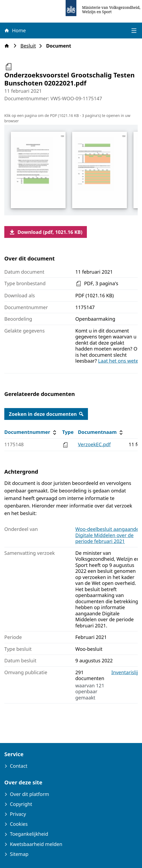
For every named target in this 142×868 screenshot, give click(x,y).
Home (15, 30)
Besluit (30, 46)
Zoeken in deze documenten (46, 414)
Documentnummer (31, 432)
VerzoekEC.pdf (94, 444)
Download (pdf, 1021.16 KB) (46, 232)
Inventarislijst (127, 672)
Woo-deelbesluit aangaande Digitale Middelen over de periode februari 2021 (107, 535)
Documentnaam (101, 432)
